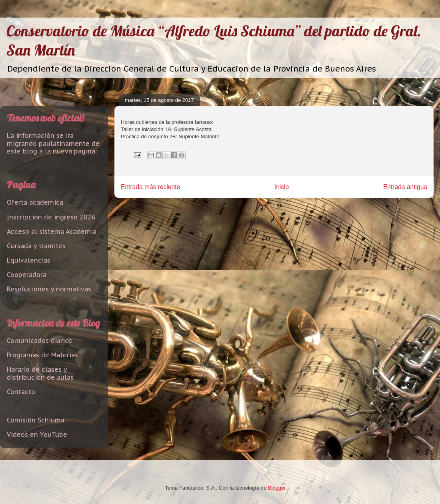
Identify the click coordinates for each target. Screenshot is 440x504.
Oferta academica (35, 202)
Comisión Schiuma (36, 420)
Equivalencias (29, 260)
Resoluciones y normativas (49, 289)
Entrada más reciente (150, 187)
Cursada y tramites (36, 246)
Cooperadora (27, 275)
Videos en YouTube (37, 434)
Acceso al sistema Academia (52, 231)
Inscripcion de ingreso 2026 (51, 217)
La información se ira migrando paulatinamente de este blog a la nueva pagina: (53, 143)
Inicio (282, 187)
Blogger (277, 488)
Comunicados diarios (39, 341)
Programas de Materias (42, 355)
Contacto (21, 392)
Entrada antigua (405, 187)
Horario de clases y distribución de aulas (40, 373)
